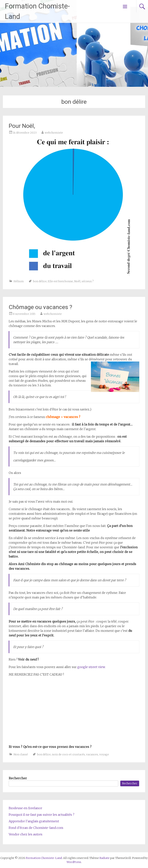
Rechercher (18, 778)
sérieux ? (88, 281)
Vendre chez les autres (26, 834)
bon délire (40, 281)
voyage (104, 754)
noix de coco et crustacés (68, 754)
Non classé (21, 754)
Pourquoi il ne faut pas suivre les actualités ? (41, 815)
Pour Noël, (22, 126)
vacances (92, 754)
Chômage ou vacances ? (40, 307)
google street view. (91, 667)
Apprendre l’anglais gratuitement (34, 821)
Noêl (77, 281)
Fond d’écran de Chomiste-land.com (36, 828)
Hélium (19, 281)
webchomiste (54, 133)
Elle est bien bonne (60, 281)
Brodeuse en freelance (25, 808)
